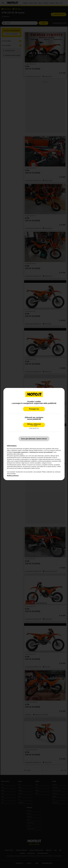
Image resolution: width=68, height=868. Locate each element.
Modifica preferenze (13, 476)
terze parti (34, 456)
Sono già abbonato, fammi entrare (34, 439)
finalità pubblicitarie (25, 461)
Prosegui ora (34, 409)
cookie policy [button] (20, 454)
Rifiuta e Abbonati (34, 425)
